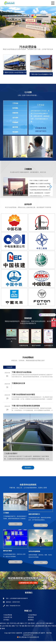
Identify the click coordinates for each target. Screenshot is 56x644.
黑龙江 (33, 626)
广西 (19, 629)
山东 (3, 629)
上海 (37, 626)
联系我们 (31, 623)
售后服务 (15, 132)
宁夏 (52, 629)
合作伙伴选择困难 (34, 554)
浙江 (44, 626)
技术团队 (15, 108)
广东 (16, 629)
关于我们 (6, 623)
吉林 (29, 626)
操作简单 (15, 127)
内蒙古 (22, 626)
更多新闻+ (28, 470)
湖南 (13, 629)
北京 (8, 626)
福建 (50, 626)
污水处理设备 (8, 618)
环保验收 (15, 122)
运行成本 (15, 118)
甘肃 (46, 629)
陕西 (43, 629)
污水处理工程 (8, 620)
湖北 (10, 629)
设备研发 (15, 113)
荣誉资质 (31, 620)
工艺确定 (6, 516)
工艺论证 (15, 103)
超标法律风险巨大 (34, 517)
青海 (49, 629)
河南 (6, 629)
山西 (18, 626)
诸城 (3, 631)
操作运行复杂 (8, 554)
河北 (14, 626)
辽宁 (26, 626)
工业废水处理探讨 (11, 456)
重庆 (26, 629)
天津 (11, 626)
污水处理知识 (32, 618)
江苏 (40, 626)
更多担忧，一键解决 (15, 527)
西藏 (39, 629)
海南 (23, 629)
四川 (29, 629)
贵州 (33, 629)
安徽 (47, 626)
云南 (36, 629)
